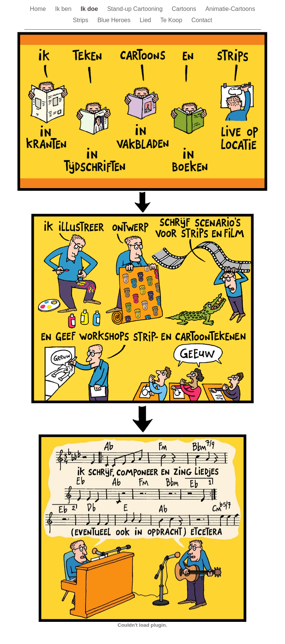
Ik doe (90, 9)
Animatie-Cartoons (230, 9)
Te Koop (172, 20)
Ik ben (64, 9)
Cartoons (185, 9)
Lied (146, 20)
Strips (81, 20)
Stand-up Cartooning (136, 9)
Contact (202, 20)
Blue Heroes (115, 20)
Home (39, 9)
